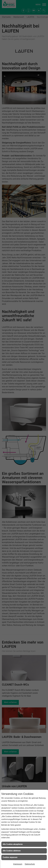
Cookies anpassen (10, 857)
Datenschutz (30, 864)
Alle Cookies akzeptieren (13, 844)
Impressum (18, 864)
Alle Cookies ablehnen (12, 851)
